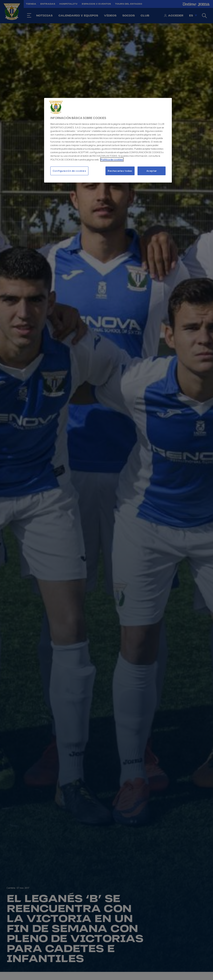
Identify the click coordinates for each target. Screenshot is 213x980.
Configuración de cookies (69, 171)
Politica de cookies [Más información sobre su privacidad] (112, 160)
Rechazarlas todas (120, 171)
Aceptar (152, 171)
